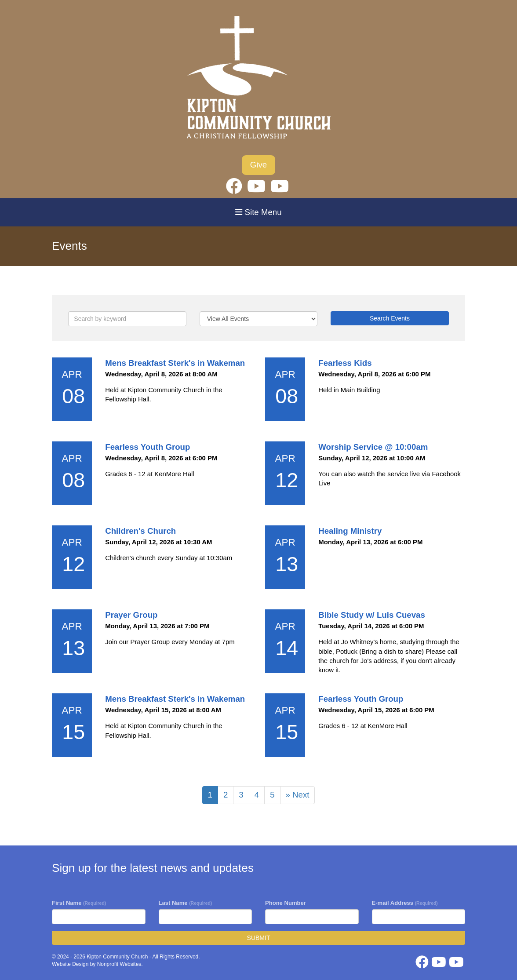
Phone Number (286, 903)
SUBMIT (259, 938)
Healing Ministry (350, 531)
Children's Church (140, 531)
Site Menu (258, 212)
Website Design (71, 964)
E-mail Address (405, 903)
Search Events (390, 318)
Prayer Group (131, 615)
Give (258, 165)
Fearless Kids (345, 363)
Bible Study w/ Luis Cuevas (372, 615)
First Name (79, 903)
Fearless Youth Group (147, 447)
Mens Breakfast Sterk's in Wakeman (175, 363)
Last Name (186, 903)
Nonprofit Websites (119, 964)
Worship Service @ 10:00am (373, 447)
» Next (298, 795)
